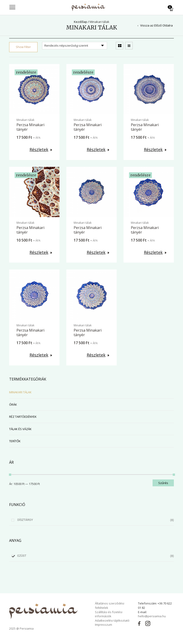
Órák (13, 404)
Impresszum (104, 625)
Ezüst (22, 556)
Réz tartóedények (23, 417)
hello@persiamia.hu (152, 616)
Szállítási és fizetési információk (109, 614)
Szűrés (163, 483)
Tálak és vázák (20, 429)
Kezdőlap (81, 22)
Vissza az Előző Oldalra (156, 25)
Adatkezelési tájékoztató (112, 620)
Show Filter (23, 47)
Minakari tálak (25, 120)
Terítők (15, 441)
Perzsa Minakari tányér (30, 127)
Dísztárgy (25, 520)
